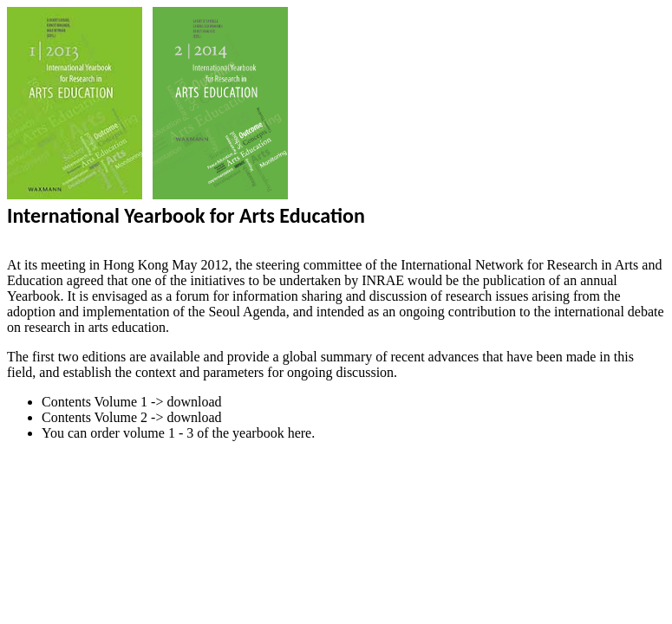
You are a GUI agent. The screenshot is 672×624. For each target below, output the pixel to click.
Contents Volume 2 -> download (132, 417)
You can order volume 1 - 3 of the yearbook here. (178, 433)
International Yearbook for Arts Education (186, 215)
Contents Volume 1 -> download (132, 402)
